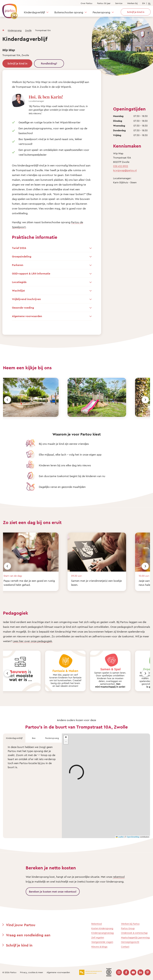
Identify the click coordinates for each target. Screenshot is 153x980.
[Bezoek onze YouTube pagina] (133, 972)
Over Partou (87, 3)
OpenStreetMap (133, 837)
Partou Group (128, 928)
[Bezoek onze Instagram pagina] (119, 972)
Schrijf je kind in (17, 63)
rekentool (119, 877)
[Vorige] (7, 400)
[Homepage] (3, 30)
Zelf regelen (98, 937)
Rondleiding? (49, 63)
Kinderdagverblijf (34, 12)
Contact (125, 947)
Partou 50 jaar (104, 3)
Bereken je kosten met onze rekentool (53, 891)
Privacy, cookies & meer (32, 972)
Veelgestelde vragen (102, 942)
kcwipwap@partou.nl (125, 170)
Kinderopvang (15, 30)
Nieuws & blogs (99, 947)
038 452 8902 (121, 166)
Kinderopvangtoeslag (102, 933)
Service (119, 3)
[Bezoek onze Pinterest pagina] (148, 972)
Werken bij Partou (130, 924)
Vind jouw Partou (21, 925)
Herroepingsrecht (130, 942)
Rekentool (97, 924)
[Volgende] (145, 400)
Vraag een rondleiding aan (28, 935)
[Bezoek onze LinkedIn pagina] (140, 972)
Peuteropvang (101, 12)
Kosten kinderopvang (102, 928)
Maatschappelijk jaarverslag (135, 937)
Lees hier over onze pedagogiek (32, 641)
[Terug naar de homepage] (9, 10)
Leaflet (120, 837)
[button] (66, 738)
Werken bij (132, 3)
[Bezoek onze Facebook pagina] (126, 972)
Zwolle (28, 30)
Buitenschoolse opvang (69, 12)
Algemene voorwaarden (58, 972)
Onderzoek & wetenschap (134, 933)
